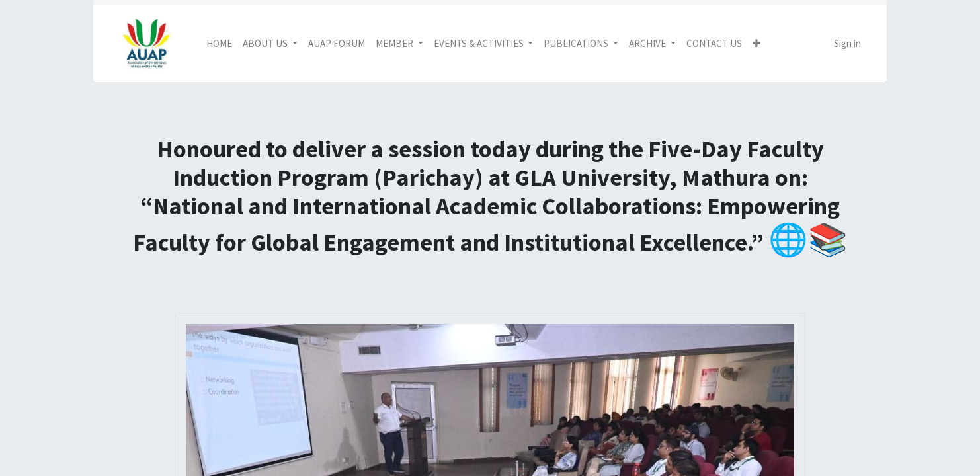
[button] (756, 44)
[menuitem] (219, 44)
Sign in (847, 43)
